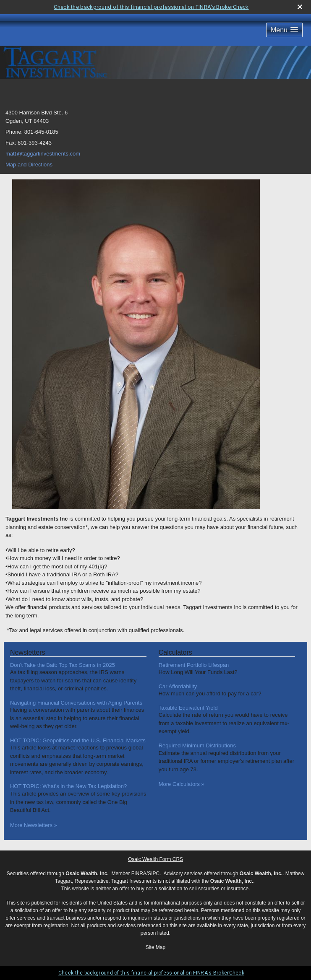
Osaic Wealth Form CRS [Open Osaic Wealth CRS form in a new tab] (155, 859)
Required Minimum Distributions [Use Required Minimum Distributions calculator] (197, 745)
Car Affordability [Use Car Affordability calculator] (178, 686)
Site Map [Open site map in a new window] (155, 947)
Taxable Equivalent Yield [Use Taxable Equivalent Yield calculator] (188, 708)
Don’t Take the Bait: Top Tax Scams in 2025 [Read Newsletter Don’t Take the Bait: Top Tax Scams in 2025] (63, 665)
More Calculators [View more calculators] (182, 784)
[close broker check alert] (300, 7)
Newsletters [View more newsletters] (28, 652)
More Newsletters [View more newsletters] (34, 825)
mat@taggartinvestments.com (43, 154)
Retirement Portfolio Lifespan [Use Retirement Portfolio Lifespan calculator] (194, 665)
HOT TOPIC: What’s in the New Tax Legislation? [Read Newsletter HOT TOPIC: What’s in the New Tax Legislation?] (68, 786)
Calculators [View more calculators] (175, 652)
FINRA (139, 874)
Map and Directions (29, 165)
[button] (284, 30)
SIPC (154, 874)
